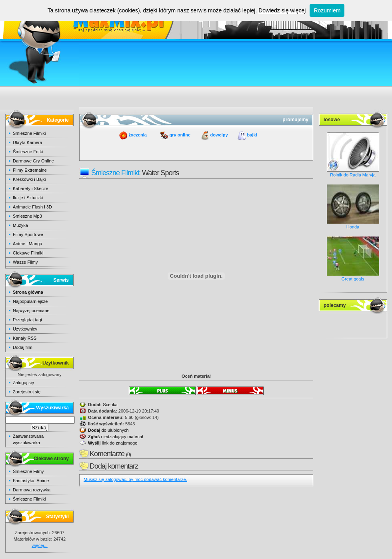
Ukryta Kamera (27, 142)
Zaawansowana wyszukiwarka (28, 439)
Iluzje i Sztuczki (28, 198)
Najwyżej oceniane (31, 311)
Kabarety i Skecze (31, 188)
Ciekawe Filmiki (28, 253)
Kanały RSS (25, 338)
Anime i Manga (27, 244)
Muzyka (20, 225)
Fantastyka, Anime (31, 481)
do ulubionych (108, 430)
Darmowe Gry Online (33, 161)
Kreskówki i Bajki (29, 179)
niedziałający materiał (116, 437)
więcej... (40, 545)
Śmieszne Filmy (28, 471)
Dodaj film (23, 347)
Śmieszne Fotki (28, 152)
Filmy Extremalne (30, 170)
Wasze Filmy (25, 262)
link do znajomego (113, 443)
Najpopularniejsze (30, 301)
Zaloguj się (23, 383)
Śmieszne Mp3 (27, 216)
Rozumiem (327, 10)
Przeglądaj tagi (27, 320)
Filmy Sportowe (28, 234)
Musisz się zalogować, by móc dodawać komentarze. (135, 479)
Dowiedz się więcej (282, 10)
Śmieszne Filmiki (29, 133)
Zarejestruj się (27, 392)
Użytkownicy (25, 329)
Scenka (110, 405)
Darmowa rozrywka (32, 490)
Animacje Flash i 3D (32, 207)
